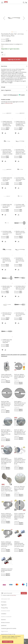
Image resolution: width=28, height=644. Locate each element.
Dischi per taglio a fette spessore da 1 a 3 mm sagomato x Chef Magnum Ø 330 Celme (20, 432)
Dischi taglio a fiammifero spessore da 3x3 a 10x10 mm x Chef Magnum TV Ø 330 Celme (6, 461)
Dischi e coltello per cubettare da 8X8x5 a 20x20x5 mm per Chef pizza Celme (7, 544)
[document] (12, 639)
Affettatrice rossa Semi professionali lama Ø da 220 (7, 570)
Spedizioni (4, 625)
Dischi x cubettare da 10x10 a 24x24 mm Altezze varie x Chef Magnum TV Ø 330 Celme (20, 516)
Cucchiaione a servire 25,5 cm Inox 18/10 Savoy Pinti (7, 260)
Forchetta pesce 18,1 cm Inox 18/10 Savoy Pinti (20, 314)
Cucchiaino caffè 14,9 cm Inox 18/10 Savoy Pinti (20, 206)
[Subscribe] (24, 593)
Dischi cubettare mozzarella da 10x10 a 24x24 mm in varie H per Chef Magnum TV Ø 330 (20, 461)
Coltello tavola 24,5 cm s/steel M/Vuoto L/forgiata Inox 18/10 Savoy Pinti (7, 124)
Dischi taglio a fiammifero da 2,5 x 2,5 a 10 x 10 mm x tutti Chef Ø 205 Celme (20, 404)
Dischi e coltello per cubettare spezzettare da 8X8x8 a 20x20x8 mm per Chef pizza (7, 516)
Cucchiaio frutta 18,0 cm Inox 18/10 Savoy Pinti (20, 179)
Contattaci (4, 614)
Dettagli (3, 87)
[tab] (14, 66)
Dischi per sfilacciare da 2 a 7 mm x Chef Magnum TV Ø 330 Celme (19, 489)
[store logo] (6, 2)
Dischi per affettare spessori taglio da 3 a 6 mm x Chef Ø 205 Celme (20, 377)
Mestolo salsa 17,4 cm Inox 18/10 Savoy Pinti (7, 288)
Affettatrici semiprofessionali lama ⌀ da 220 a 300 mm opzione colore (19, 544)
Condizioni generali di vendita (9, 628)
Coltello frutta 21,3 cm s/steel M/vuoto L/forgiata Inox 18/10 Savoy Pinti (20, 124)
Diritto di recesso (5, 623)
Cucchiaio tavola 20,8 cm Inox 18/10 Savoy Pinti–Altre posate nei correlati (7, 152)
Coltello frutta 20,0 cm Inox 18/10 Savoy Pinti (7, 206)
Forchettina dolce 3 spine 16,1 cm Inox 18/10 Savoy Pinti (21, 288)
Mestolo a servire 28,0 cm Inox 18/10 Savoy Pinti (20, 233)
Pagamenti (4, 605)
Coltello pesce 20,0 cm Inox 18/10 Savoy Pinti (7, 341)
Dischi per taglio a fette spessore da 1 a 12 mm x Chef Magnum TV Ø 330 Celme (6, 433)
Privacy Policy (13, 595)
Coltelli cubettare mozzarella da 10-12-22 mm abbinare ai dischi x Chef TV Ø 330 (7, 489)
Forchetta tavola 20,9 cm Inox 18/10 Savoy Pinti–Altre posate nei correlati (21, 152)
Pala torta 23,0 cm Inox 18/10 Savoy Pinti (7, 314)
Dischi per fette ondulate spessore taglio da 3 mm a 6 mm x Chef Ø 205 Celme (6, 404)
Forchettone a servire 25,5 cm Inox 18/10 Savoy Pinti (20, 260)
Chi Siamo (4, 602)
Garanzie (3, 620)
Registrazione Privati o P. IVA (8, 634)
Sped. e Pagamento (6, 90)
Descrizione (4, 66)
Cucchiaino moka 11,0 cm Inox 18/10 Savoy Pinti (7, 233)
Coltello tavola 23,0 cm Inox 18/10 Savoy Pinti (7, 179)
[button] (12, 32)
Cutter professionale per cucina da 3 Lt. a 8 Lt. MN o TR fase (7, 376)
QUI (16, 638)
